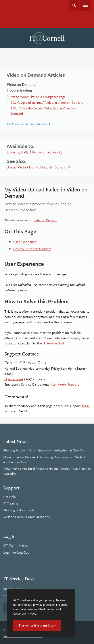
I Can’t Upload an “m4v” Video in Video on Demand (47, 102)
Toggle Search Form (74, 5)
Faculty (57, 152)
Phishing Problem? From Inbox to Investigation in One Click (45, 450)
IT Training (11, 503)
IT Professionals (40, 152)
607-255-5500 (13, 589)
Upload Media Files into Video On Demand (36, 167)
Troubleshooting (19, 90)
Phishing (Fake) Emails (19, 510)
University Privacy (25, 614)
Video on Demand (45, 220)
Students (13, 152)
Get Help (10, 497)
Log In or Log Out (16, 552)
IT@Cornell (47, 38)
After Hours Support (64, 384)
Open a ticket (14, 379)
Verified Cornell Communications (26, 517)
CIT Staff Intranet (16, 545)
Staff (24, 152)
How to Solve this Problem (32, 249)
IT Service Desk (54, 343)
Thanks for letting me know (37, 625)
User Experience (25, 242)
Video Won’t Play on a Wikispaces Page (38, 97)
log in (86, 406)
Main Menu (85, 5)
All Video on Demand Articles (27, 124)
